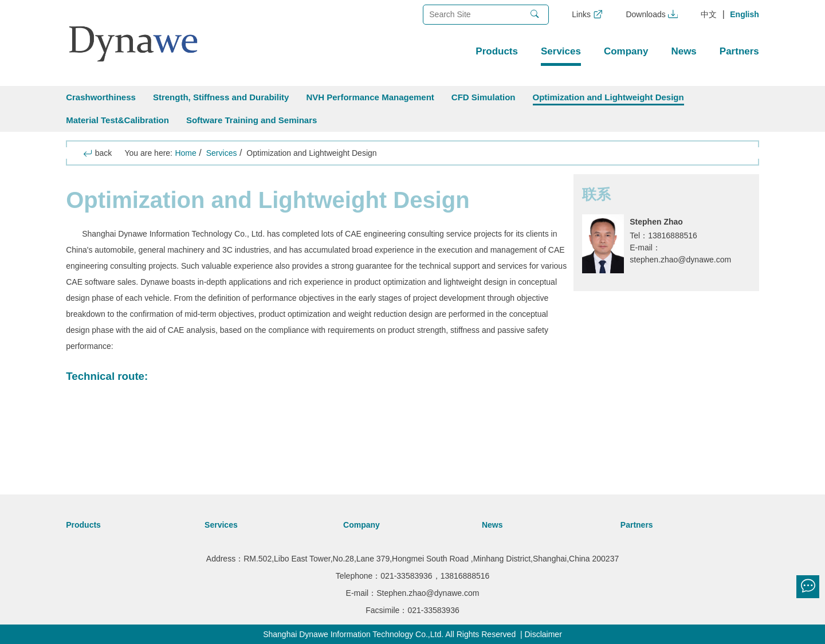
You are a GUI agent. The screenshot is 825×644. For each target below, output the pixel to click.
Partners (739, 51)
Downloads (652, 14)
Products (497, 51)
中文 (709, 14)
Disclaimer (543, 634)
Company (626, 51)
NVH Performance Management (370, 97)
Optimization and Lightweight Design (608, 97)
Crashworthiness (101, 97)
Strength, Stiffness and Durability (221, 97)
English (745, 14)
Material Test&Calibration (117, 120)
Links (587, 14)
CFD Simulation (484, 97)
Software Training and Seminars (252, 120)
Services (561, 51)
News (683, 51)
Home (185, 153)
